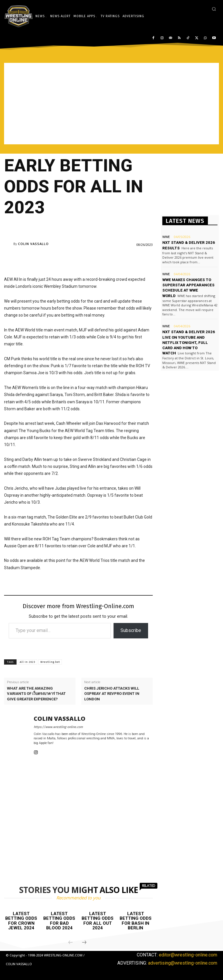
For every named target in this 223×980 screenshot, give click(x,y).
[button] (214, 9)
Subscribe (131, 630)
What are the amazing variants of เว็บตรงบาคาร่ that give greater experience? (36, 694)
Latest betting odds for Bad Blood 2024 (59, 921)
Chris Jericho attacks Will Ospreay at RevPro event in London (112, 694)
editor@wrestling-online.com (188, 955)
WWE (166, 237)
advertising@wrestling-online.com (183, 963)
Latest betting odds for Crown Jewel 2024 (21, 921)
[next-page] (84, 943)
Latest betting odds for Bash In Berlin (136, 921)
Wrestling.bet (50, 662)
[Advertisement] (111, 104)
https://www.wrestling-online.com (58, 727)
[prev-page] (71, 943)
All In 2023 (27, 662)
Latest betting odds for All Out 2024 (98, 921)
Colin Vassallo (33, 244)
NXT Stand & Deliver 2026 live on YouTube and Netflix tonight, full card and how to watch (189, 342)
